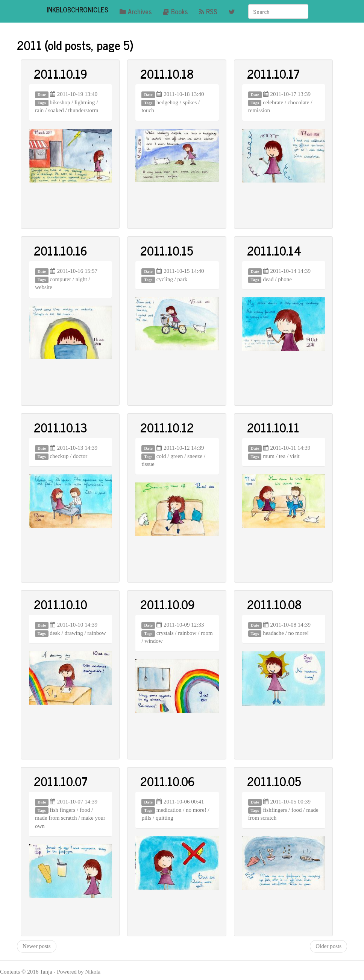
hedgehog (167, 102)
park (183, 279)
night (81, 279)
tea (282, 456)
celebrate (273, 102)
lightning (85, 102)
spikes (190, 102)
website (44, 287)
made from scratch (56, 818)
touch (148, 110)
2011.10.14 (274, 250)
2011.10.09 (168, 604)
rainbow (96, 633)
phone (285, 279)
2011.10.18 (167, 73)
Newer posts (37, 946)
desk (55, 633)
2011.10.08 (274, 604)
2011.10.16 (61, 250)
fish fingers (62, 810)
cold (161, 456)
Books (175, 11)
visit (295, 456)
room (207, 633)
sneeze (195, 456)
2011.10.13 (61, 427)
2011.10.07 (61, 781)
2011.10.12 (167, 427)
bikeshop (60, 102)
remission (259, 110)
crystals (165, 633)
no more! (299, 633)
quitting (165, 818)
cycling (165, 279)
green (177, 456)
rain (39, 110)
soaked (56, 110)
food (85, 810)
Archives (136, 11)
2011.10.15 (167, 250)
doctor (80, 456)
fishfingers (275, 810)
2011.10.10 (61, 604)
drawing (74, 633)
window (153, 641)
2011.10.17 (273, 73)
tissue (148, 464)
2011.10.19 (61, 73)
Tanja (46, 972)
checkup (59, 456)
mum (269, 456)
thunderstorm (83, 110)
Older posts (328, 946)
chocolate (298, 102)
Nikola (93, 972)
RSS (208, 11)
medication (169, 810)
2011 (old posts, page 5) (75, 45)
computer (60, 279)
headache (273, 633)
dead (268, 279)
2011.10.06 (168, 781)
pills (146, 818)
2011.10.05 (274, 781)
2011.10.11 (273, 427)
